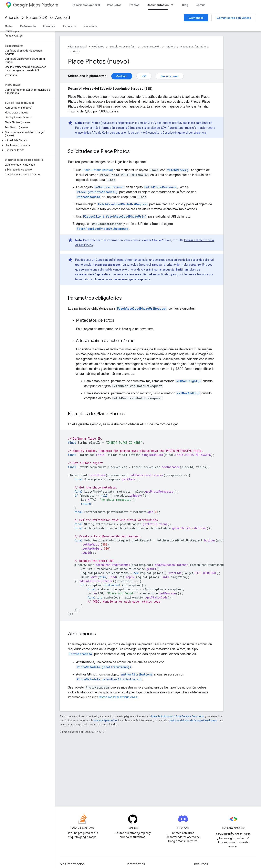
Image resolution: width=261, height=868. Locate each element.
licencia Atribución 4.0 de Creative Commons (178, 716)
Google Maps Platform (123, 47)
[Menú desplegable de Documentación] (174, 5)
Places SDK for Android (48, 18)
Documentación (151, 47)
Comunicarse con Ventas (234, 18)
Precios (134, 5)
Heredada (90, 26)
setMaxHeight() (189, 381)
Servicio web (170, 76)
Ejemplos (49, 26)
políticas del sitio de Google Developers (193, 720)
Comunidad (203, 5)
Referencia (28, 26)
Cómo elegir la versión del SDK (147, 128)
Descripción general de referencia (184, 133)
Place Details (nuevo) (98, 170)
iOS (144, 76)
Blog (185, 5)
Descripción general (86, 5)
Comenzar (196, 18)
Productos (114, 5)
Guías (77, 51)
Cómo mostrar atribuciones (118, 697)
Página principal (77, 47)
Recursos (70, 26)
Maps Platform (36, 5)
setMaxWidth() (188, 393)
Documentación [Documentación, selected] (158, 5)
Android (12, 18)
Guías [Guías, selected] (9, 26)
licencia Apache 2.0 (105, 720)
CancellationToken (108, 260)
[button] (27, 134)
